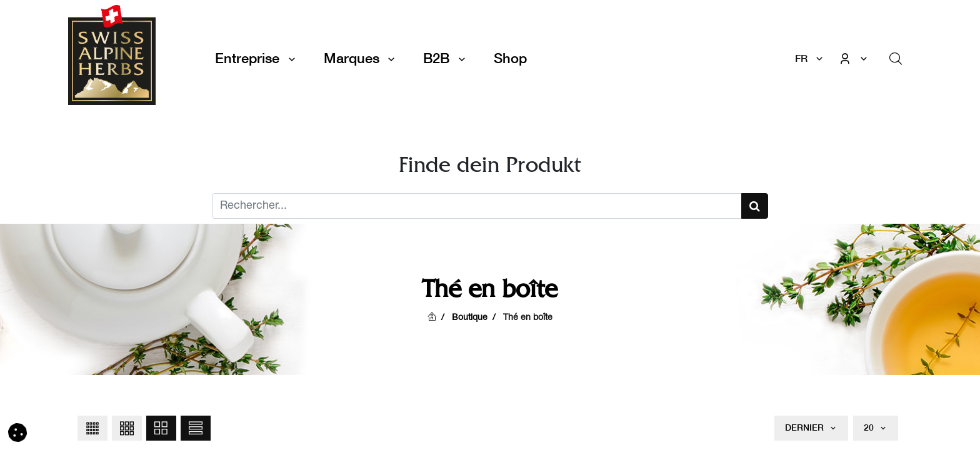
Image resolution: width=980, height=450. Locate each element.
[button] (92, 428)
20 (870, 427)
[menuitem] (510, 58)
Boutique (470, 318)
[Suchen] (755, 206)
